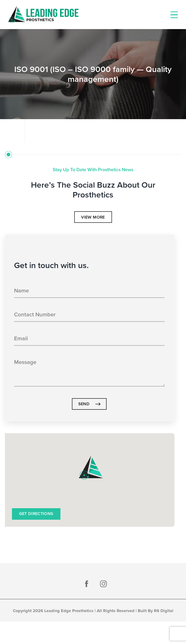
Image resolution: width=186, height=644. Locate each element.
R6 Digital (164, 611)
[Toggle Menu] (174, 15)
